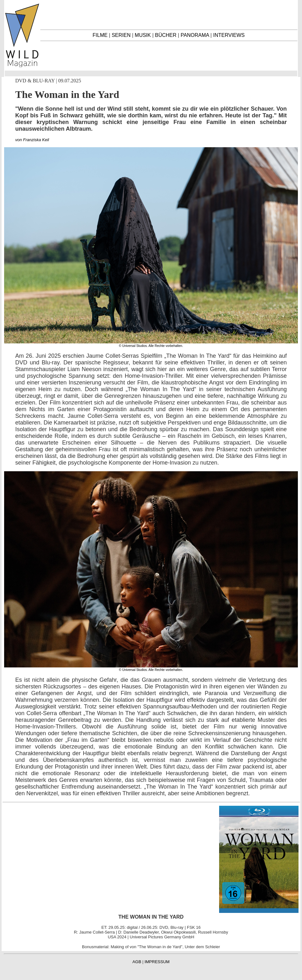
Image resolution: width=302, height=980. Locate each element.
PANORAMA (195, 35)
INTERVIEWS (229, 35)
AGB (137, 962)
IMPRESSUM (157, 962)
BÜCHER (166, 35)
